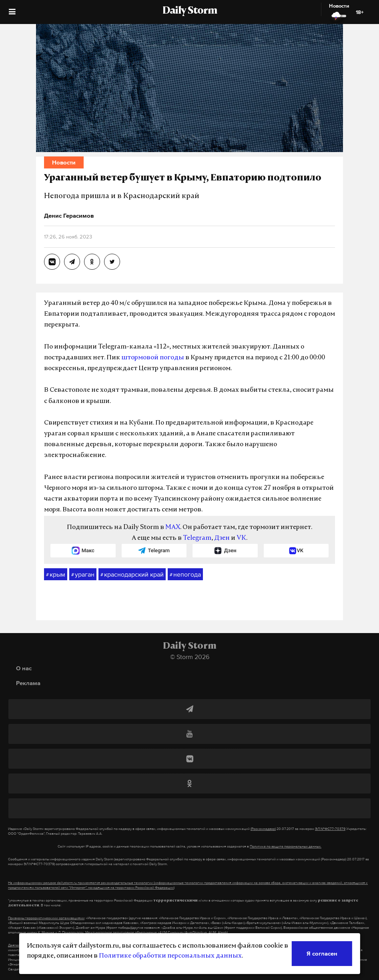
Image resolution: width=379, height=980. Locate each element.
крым (56, 575)
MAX (173, 527)
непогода (185, 575)
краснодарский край (132, 575)
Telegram (197, 538)
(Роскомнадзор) (263, 829)
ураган (83, 575)
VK (241, 538)
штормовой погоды (153, 358)
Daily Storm (190, 11)
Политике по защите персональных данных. (286, 846)
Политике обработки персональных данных (170, 956)
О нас (24, 668)
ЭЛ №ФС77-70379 (330, 829)
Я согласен (322, 953)
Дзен (222, 538)
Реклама (28, 683)
